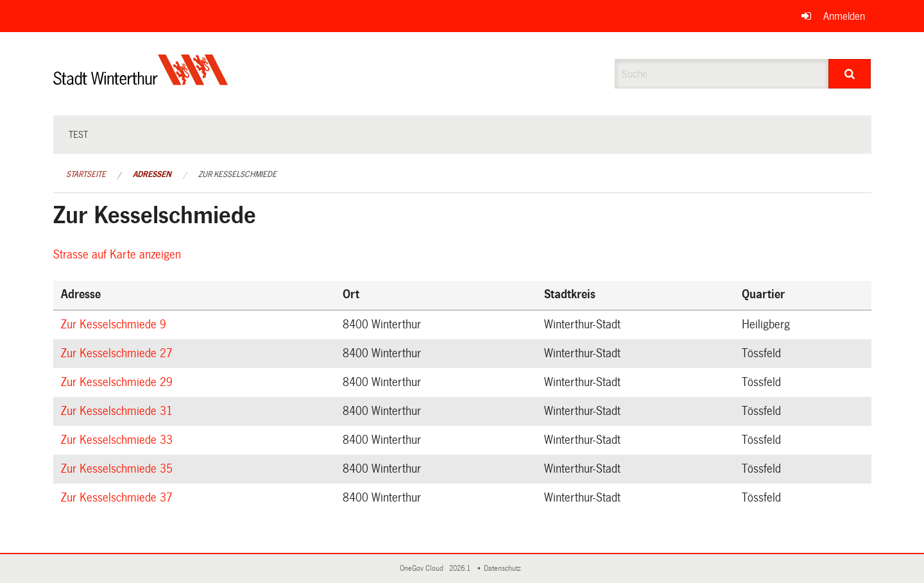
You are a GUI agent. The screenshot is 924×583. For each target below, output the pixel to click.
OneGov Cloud (424, 569)
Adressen (152, 174)
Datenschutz (504, 569)
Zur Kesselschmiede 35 (119, 469)
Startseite (86, 174)
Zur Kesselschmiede (237, 174)
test (78, 135)
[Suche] (850, 74)
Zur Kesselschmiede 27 (119, 353)
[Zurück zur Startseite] (141, 80)
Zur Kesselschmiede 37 (119, 498)
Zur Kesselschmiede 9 (116, 325)
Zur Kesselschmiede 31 (119, 411)
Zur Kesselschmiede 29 (119, 382)
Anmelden (844, 16)
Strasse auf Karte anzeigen (119, 255)
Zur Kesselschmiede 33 (119, 440)
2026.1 (461, 569)
